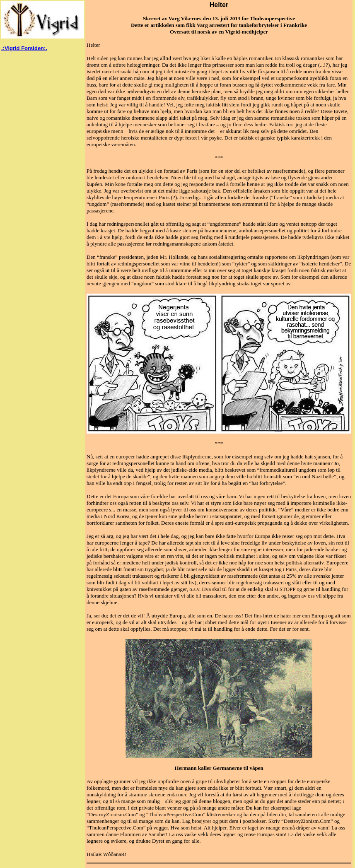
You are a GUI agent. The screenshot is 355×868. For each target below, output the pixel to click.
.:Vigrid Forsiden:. (24, 48)
